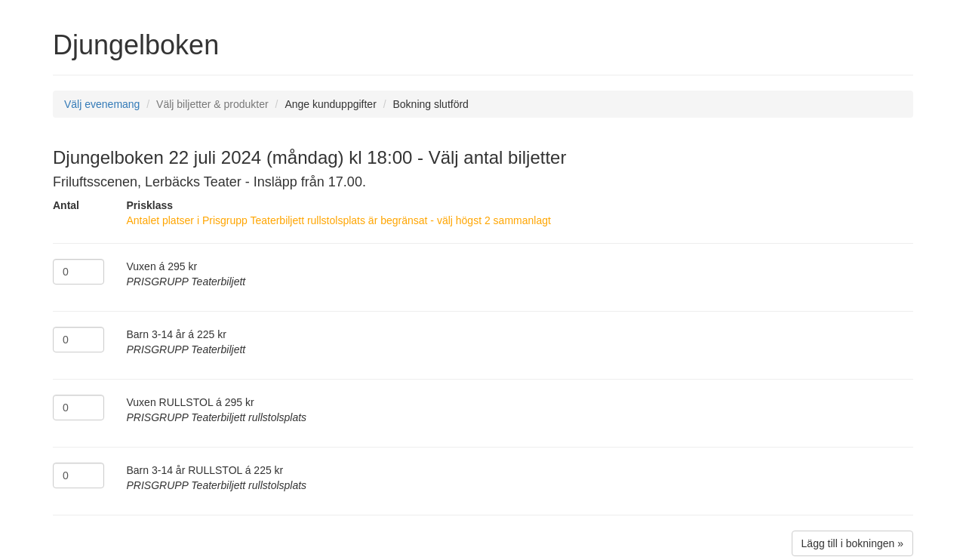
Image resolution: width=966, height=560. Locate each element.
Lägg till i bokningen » (852, 543)
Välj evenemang (102, 104)
